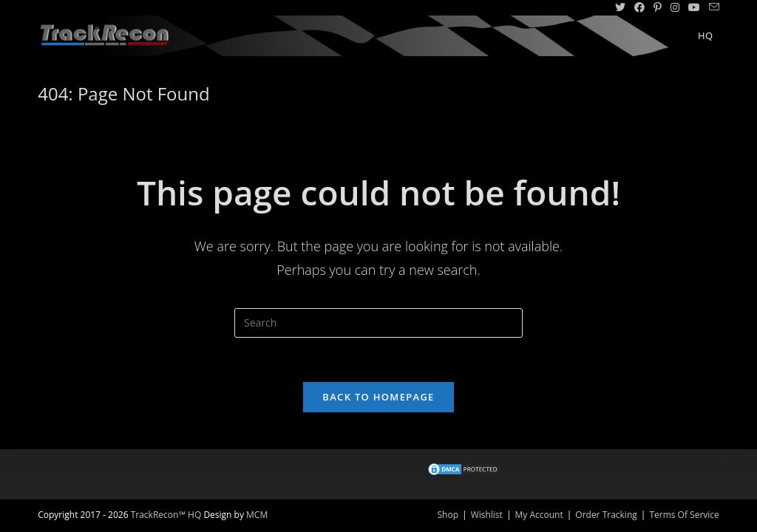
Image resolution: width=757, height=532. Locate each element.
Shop (448, 515)
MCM (257, 515)
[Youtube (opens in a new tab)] (694, 7)
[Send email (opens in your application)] (712, 7)
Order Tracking (606, 515)
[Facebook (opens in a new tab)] (639, 7)
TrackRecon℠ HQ (166, 515)
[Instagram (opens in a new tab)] (675, 7)
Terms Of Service (684, 515)
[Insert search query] (378, 323)
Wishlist (487, 515)
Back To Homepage (378, 397)
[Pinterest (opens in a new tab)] (658, 7)
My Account (539, 515)
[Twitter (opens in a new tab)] (620, 7)
